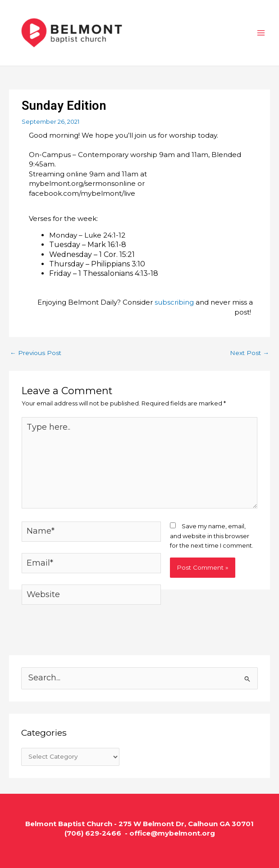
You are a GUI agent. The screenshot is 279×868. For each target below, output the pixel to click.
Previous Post (36, 353)
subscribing (174, 302)
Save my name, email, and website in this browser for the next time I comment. (212, 536)
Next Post (249, 353)
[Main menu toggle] (261, 33)
